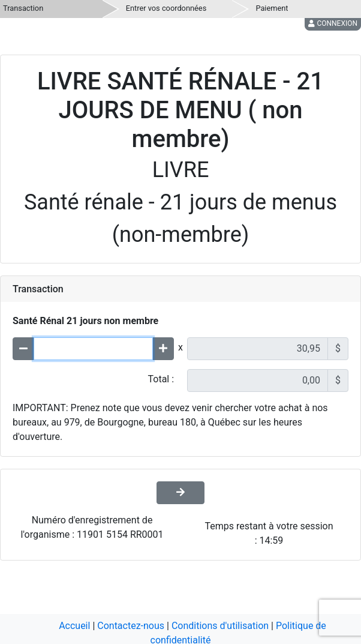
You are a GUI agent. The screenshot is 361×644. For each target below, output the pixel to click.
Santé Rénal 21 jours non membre (85, 321)
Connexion (333, 23)
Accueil (74, 626)
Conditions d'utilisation (220, 626)
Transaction (23, 8)
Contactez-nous (131, 626)
